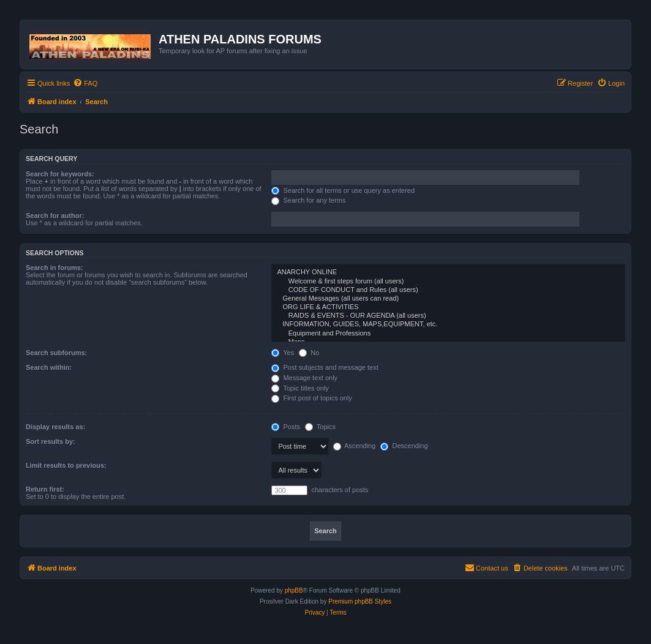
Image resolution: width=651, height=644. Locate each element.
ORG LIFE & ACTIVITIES (448, 307)
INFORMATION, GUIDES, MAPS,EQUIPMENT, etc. (448, 324)
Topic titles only (300, 388)
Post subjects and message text (325, 367)
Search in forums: (55, 268)
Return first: (45, 489)
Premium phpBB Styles (360, 601)
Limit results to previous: (66, 465)
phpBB (294, 590)
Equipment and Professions (448, 334)
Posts (286, 427)
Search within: (49, 367)
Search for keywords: (60, 174)
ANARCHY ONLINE (448, 272)
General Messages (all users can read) (448, 299)
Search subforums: (56, 353)
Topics (320, 427)
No (309, 353)
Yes (283, 353)
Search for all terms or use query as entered (343, 190)
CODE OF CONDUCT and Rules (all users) (448, 290)
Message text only (304, 378)
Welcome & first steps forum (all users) (448, 282)
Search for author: (55, 215)
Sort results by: (51, 441)
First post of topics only (312, 398)
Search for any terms (308, 200)
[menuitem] (85, 83)
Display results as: (55, 427)
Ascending (355, 446)
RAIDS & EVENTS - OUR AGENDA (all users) (448, 316)
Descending (404, 446)
